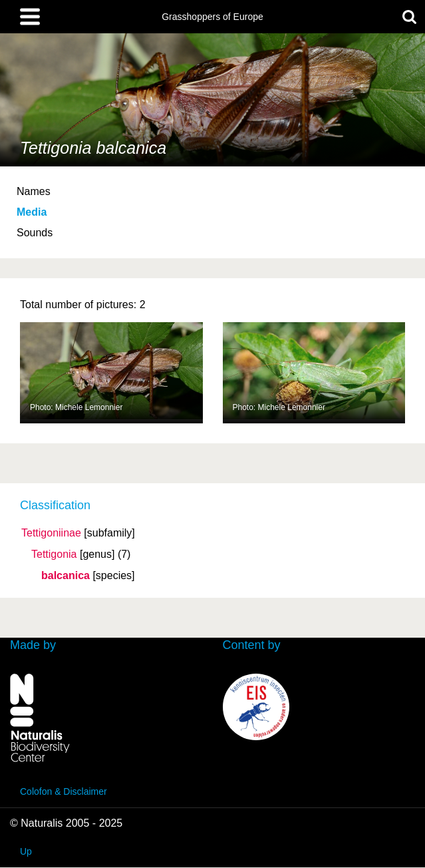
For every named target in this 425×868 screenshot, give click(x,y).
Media (32, 212)
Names (34, 191)
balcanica (66, 576)
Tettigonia (54, 554)
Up (26, 851)
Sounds (35, 233)
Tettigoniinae (51, 533)
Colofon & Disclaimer (64, 791)
